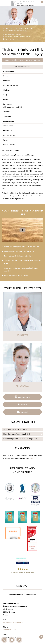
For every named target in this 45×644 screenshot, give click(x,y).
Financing (28, 60)
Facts (7, 60)
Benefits (14, 60)
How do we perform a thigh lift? (23, 434)
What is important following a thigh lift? (23, 439)
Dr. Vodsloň (22, 386)
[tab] (22, 430)
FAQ (21, 60)
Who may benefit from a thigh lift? (23, 430)
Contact (37, 60)
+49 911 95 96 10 (9, 630)
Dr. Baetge (22, 335)
